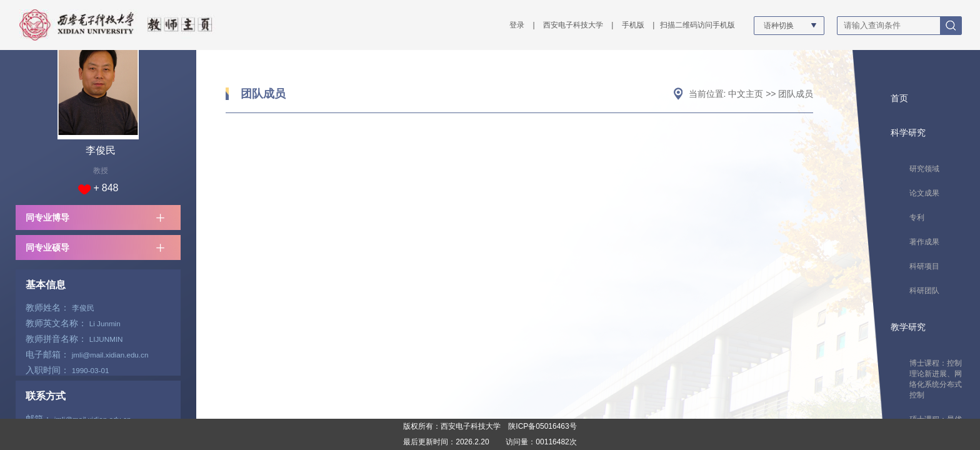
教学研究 (908, 327)
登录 (517, 25)
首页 (899, 98)
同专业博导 (47, 217)
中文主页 (746, 94)
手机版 (633, 25)
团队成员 (263, 94)
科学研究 (908, 132)
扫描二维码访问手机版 (697, 25)
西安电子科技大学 (573, 25)
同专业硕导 (47, 247)
